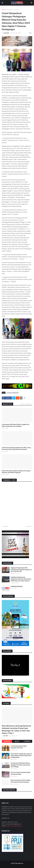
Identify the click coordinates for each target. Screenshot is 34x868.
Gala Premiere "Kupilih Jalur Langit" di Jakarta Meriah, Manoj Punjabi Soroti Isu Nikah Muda (21, 756)
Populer (7, 741)
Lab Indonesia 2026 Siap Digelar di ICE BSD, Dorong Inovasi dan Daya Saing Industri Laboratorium (16, 448)
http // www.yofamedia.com (15, 826)
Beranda (4, 10)
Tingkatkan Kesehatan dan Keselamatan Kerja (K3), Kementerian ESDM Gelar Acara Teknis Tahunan (21, 579)
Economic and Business (13, 10)
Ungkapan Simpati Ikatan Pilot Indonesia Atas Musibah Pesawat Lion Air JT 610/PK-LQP (21, 570)
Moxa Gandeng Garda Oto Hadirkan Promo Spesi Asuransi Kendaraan (21, 781)
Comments (27, 741)
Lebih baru (5, 526)
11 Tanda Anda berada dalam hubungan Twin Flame (19, 747)
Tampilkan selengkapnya (26, 404)
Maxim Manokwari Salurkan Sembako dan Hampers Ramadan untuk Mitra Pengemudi (16, 472)
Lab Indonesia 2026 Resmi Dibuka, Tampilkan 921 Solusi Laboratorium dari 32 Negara (16, 425)
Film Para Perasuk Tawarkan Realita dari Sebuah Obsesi (20, 773)
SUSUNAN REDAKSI (17, 586)
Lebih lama (29, 526)
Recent (17, 741)
